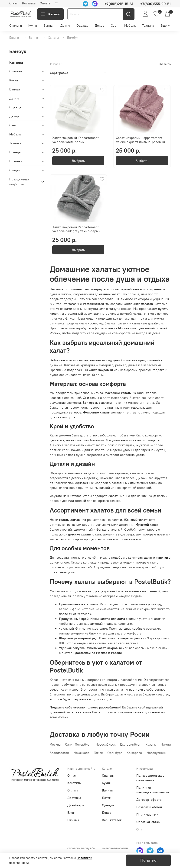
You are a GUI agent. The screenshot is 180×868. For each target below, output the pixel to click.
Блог (71, 813)
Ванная (49, 26)
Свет (114, 26)
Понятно (148, 860)
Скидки (15, 170)
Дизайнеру (76, 805)
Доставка (29, 3)
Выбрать (78, 161)
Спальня (16, 26)
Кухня (33, 26)
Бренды (15, 152)
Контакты (74, 783)
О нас (13, 3)
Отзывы (73, 820)
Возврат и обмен (149, 807)
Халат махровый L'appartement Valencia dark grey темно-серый (76, 229)
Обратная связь (148, 822)
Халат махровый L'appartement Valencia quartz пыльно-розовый (140, 140)
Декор (100, 26)
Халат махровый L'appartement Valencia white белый (75, 140)
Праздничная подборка (19, 182)
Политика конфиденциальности (153, 790)
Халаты (53, 38)
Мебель (130, 26)
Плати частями (147, 814)
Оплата (45, 3)
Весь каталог (112, 820)
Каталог (50, 14)
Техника (148, 26)
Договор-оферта (149, 800)
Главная (15, 38)
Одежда (82, 26)
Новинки (16, 161)
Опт (139, 829)
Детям (65, 26)
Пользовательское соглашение (150, 778)
